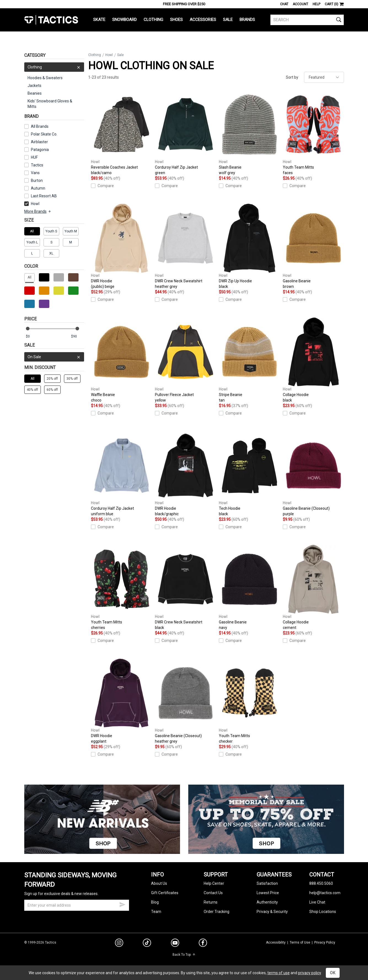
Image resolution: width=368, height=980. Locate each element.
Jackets (34, 86)
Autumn (38, 188)
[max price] (77, 337)
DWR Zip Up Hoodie (249, 246)
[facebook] (203, 944)
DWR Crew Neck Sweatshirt (186, 246)
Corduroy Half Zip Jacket (186, 133)
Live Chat (317, 902)
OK (333, 973)
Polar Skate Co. (44, 134)
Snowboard (124, 20)
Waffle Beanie (122, 360)
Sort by (292, 77)
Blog (155, 902)
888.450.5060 (321, 883)
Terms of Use (300, 942)
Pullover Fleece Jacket (186, 360)
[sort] (324, 77)
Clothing (153, 20)
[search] (307, 20)
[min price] (32, 337)
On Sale (54, 357)
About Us (159, 883)
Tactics (51, 20)
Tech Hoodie (249, 474)
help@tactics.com (325, 893)
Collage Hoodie (313, 360)
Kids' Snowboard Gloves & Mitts (50, 104)
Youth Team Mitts (313, 133)
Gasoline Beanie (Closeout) (313, 474)
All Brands (40, 126)
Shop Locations (323, 912)
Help (316, 4)
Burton (37, 180)
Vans (35, 173)
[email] (77, 905)
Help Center (214, 883)
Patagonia (40, 150)
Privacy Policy (325, 942)
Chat (284, 4)
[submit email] (122, 904)
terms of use (279, 973)
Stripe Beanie (249, 360)
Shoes (176, 20)
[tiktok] (147, 944)
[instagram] (119, 944)
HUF (34, 157)
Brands (247, 20)
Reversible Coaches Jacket (122, 133)
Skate (99, 20)
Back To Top (184, 955)
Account (300, 4)
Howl (32, 204)
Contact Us (213, 893)
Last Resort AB (44, 196)
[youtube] (175, 944)
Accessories (203, 20)
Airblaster (39, 142)
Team (156, 912)
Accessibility (276, 942)
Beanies (35, 93)
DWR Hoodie (122, 246)
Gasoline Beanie (313, 246)
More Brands (38, 211)
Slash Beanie (249, 133)
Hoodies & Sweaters (45, 78)
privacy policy (309, 973)
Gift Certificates (165, 893)
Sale (228, 20)
